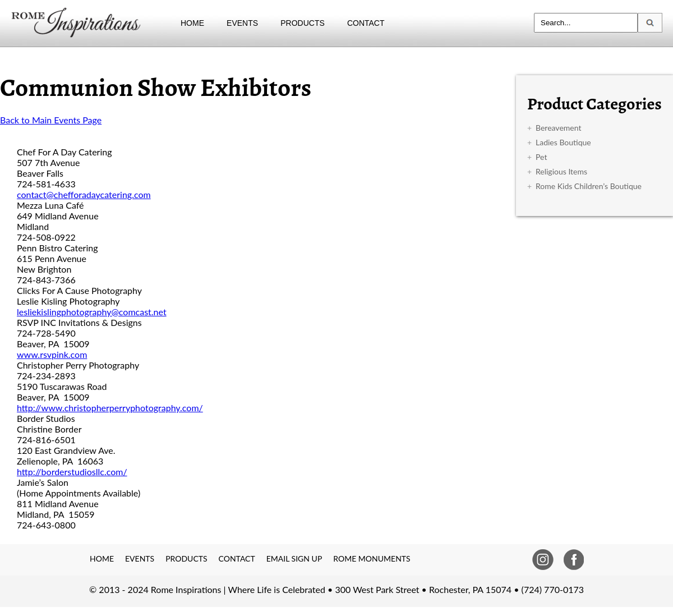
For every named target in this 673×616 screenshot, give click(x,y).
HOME (192, 23)
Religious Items (561, 171)
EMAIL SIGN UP (294, 558)
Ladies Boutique (563, 142)
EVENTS (242, 23)
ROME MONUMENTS (372, 558)
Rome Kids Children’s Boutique (589, 186)
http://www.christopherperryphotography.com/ (110, 408)
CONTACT (366, 23)
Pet (541, 157)
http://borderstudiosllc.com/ (72, 472)
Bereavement (558, 128)
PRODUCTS (303, 23)
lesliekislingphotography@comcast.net (92, 312)
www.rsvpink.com (52, 354)
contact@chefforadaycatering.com (84, 194)
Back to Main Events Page (51, 120)
